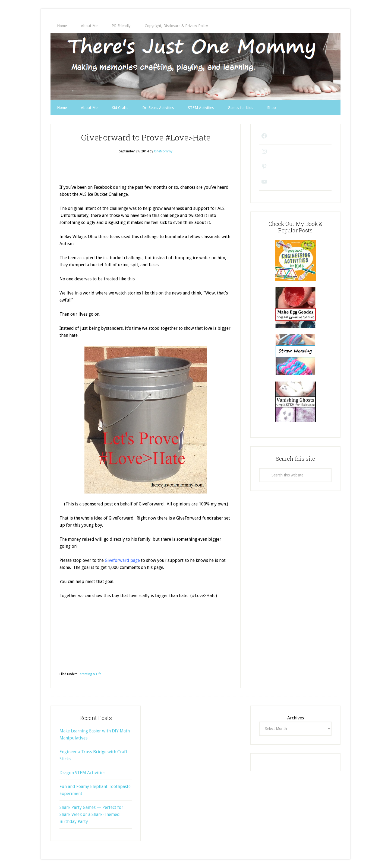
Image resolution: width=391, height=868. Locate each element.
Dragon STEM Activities (82, 773)
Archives (296, 718)
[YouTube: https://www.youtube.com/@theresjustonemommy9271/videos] (263, 184)
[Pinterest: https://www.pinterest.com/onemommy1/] (263, 168)
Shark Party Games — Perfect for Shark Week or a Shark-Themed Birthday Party (91, 814)
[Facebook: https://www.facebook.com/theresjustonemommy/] (263, 138)
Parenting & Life (89, 674)
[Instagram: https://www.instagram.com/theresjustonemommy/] (263, 153)
